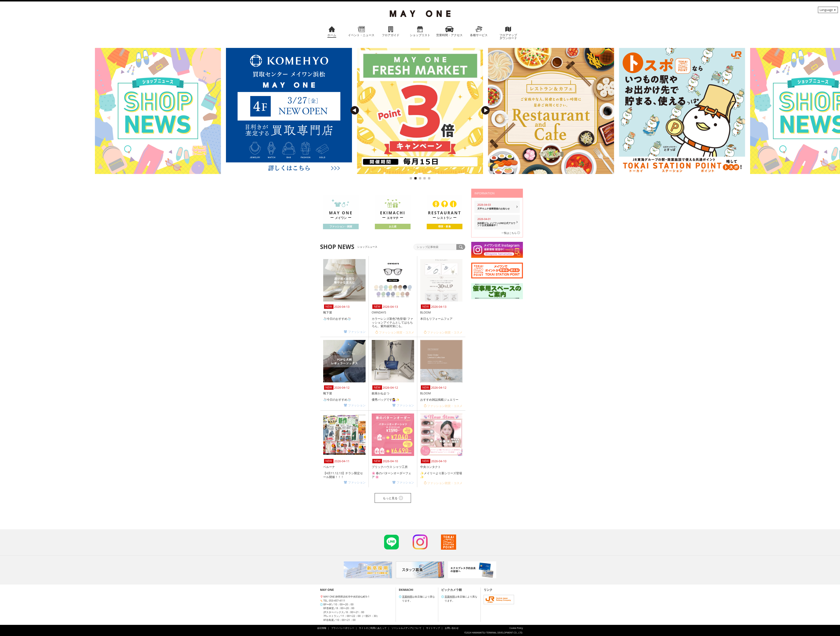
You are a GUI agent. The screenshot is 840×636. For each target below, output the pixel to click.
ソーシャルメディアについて (406, 628)
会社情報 (322, 628)
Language (826, 10)
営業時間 (407, 597)
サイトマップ (433, 628)
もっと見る (393, 498)
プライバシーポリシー (343, 628)
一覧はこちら (511, 233)
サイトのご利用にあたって (373, 628)
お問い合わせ (452, 628)
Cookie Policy (516, 628)
